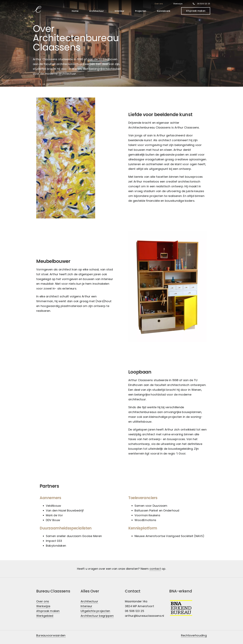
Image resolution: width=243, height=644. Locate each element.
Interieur (86, 606)
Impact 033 (54, 541)
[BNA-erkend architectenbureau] (181, 601)
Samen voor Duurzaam (151, 506)
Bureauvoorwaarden (51, 635)
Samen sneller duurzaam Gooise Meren (74, 536)
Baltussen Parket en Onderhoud (157, 510)
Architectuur (89, 601)
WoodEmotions (145, 520)
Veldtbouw (53, 506)
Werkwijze (43, 606)
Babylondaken (56, 546)
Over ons (43, 601)
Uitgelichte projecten (95, 611)
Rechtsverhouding (194, 635)
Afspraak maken (48, 611)
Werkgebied (45, 616)
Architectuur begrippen (97, 616)
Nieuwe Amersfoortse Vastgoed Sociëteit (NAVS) (170, 536)
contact (155, 569)
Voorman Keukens (147, 515)
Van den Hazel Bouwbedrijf (65, 510)
